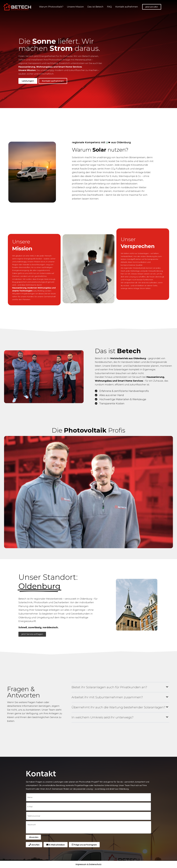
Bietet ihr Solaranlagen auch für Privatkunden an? (109, 687)
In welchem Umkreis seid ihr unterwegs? (103, 717)
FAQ (109, 7)
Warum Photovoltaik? (51, 7)
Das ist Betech (95, 7)
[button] (120, 687)
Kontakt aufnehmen (127, 7)
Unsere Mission (75, 7)
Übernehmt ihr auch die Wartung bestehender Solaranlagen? (118, 707)
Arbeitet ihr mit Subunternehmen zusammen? (107, 697)
